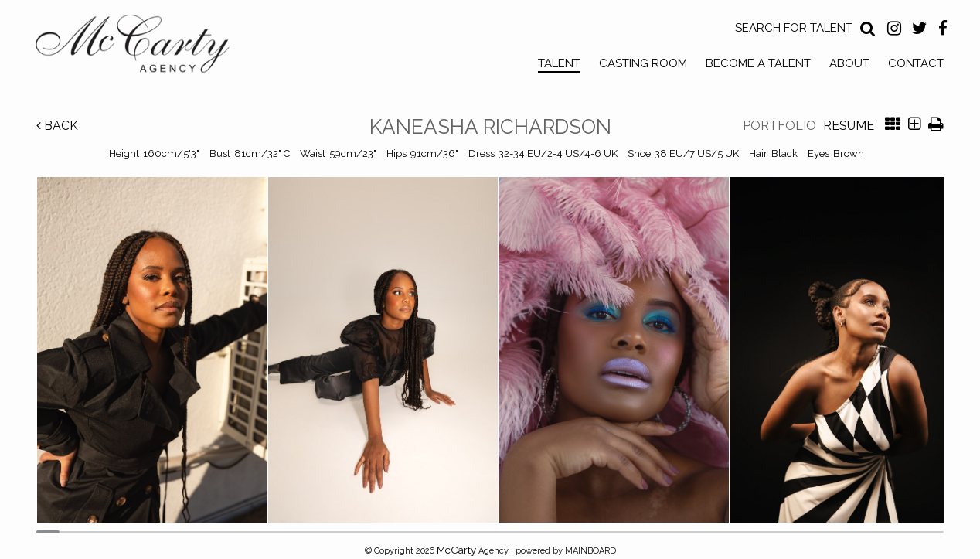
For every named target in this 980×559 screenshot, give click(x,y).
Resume (849, 126)
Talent (559, 63)
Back (57, 126)
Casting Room (643, 63)
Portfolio (779, 126)
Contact (916, 63)
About (849, 63)
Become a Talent (758, 63)
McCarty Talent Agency (144, 47)
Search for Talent (794, 28)
